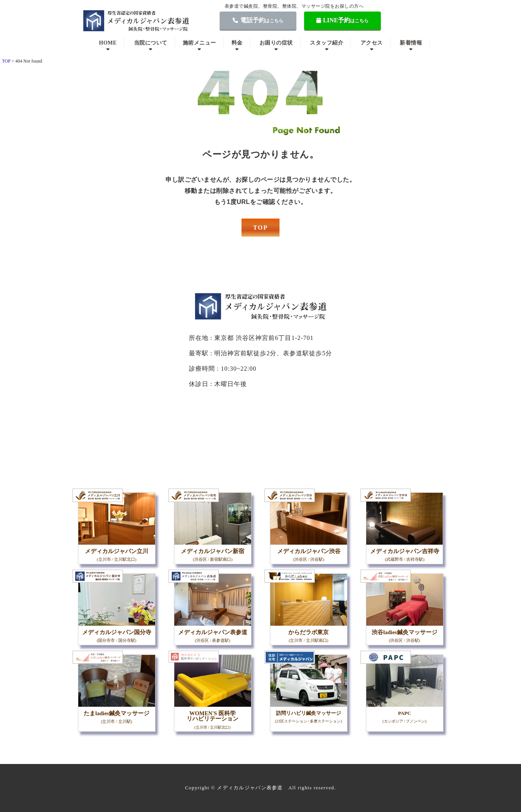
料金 (237, 43)
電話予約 (258, 20)
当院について (151, 43)
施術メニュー (199, 43)
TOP (260, 228)
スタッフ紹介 (327, 43)
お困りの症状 (276, 43)
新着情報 (411, 43)
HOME (108, 43)
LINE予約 (343, 20)
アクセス (372, 43)
